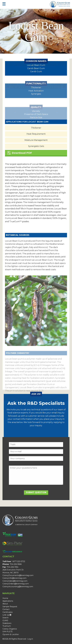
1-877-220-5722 (18, 561)
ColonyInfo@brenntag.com (14, 578)
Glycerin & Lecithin (11, 634)
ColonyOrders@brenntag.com (16, 584)
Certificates (8, 612)
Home (5, 598)
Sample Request (10, 607)
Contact (6, 609)
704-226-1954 (12, 567)
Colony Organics (10, 629)
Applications (8, 601)
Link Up (7, 615)
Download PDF (20, 153)
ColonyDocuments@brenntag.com (18, 575)
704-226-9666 (16, 564)
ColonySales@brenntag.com (15, 581)
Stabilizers (7, 623)
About (5, 604)
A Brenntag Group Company (64, 6)
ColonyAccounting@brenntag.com (18, 587)
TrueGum (7, 626)
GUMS (5, 620)
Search (6, 618)
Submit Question (36, 497)
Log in (30, 639)
